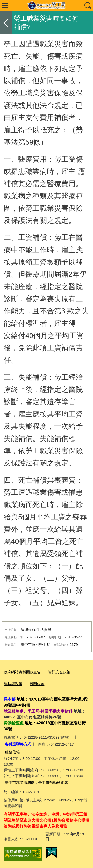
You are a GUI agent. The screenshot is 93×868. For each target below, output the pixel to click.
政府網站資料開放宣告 (22, 672)
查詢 (88, 5)
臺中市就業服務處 (20, 782)
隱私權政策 (13, 684)
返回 (6, 23)
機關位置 (37, 684)
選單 (5, 5)
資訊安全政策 (59, 672)
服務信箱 (12, 752)
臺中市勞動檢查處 (53, 782)
